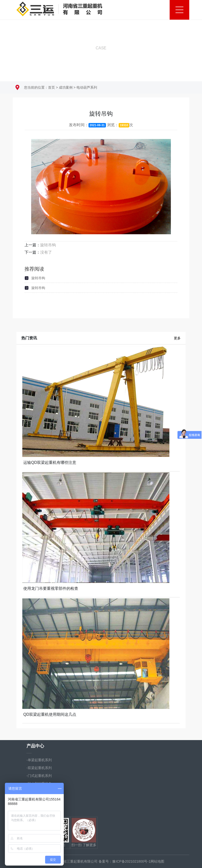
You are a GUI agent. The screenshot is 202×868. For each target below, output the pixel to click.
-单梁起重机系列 (39, 760)
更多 (177, 338)
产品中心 (35, 746)
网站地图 (157, 861)
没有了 (46, 252)
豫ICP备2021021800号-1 (131, 861)
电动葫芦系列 (87, 87)
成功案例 (66, 87)
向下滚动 (101, 58)
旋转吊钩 (48, 245)
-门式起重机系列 (39, 776)
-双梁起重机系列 (39, 768)
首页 (51, 87)
